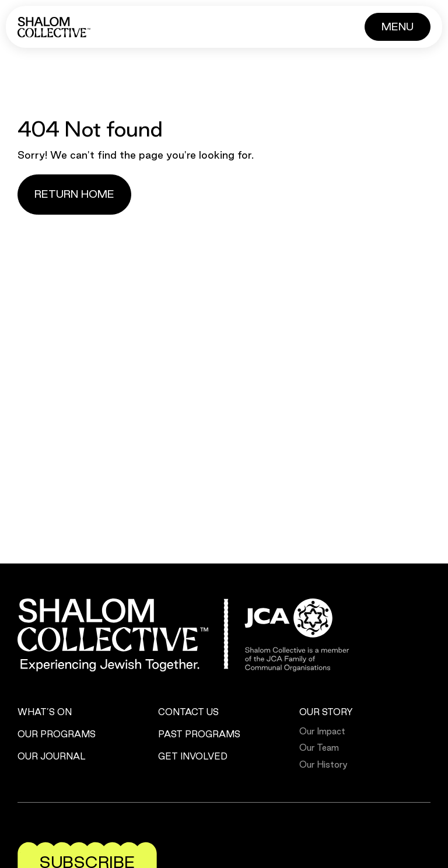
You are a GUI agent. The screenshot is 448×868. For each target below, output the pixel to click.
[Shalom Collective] (54, 27)
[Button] (398, 27)
